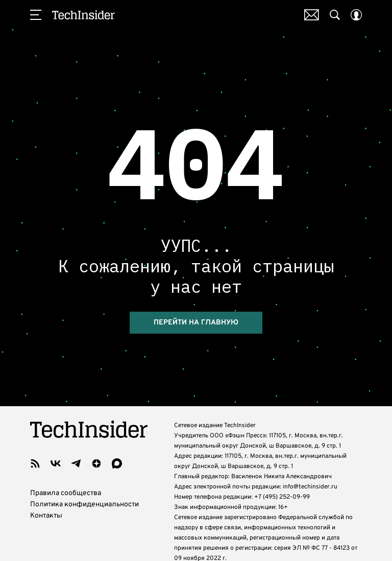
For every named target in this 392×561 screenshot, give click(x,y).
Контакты (46, 516)
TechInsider (83, 15)
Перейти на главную (196, 323)
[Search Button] (335, 15)
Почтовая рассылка (312, 15)
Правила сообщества (66, 493)
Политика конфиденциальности (84, 505)
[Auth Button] (356, 15)
